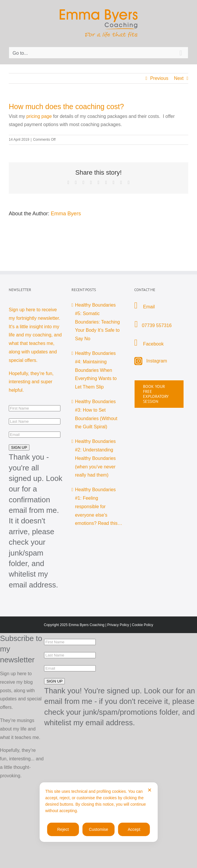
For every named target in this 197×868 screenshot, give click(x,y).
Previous (159, 78)
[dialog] (98, 812)
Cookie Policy (143, 625)
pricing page (39, 116)
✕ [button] (150, 790)
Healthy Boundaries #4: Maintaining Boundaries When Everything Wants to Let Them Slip (96, 370)
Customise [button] (98, 829)
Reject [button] (63, 829)
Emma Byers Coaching (87, 625)
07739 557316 (157, 325)
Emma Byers (66, 214)
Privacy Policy (118, 625)
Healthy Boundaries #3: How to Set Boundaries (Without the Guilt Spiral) (96, 414)
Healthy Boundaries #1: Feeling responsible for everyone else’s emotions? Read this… (99, 506)
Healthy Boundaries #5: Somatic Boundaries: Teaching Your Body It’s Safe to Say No (97, 322)
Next (179, 78)
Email (148, 307)
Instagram (157, 361)
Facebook (153, 344)
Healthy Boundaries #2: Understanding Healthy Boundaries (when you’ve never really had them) (95, 458)
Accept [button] (134, 829)
